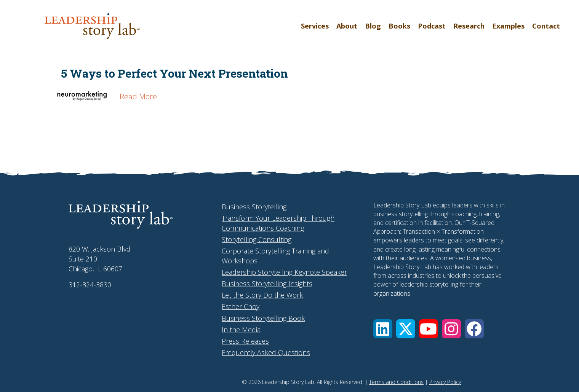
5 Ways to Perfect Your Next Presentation (174, 73)
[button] (383, 329)
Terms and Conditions (396, 382)
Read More (138, 96)
